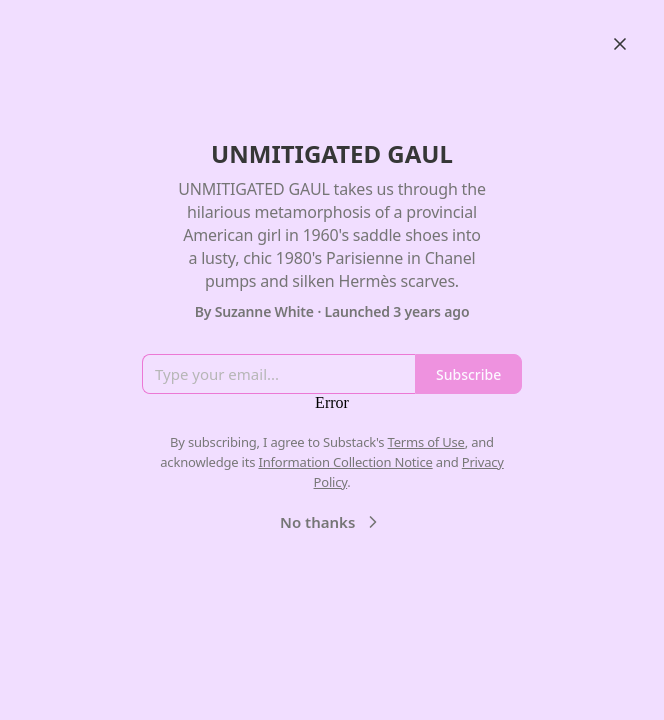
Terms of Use (426, 442)
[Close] (620, 44)
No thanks (331, 522)
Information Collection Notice (345, 462)
